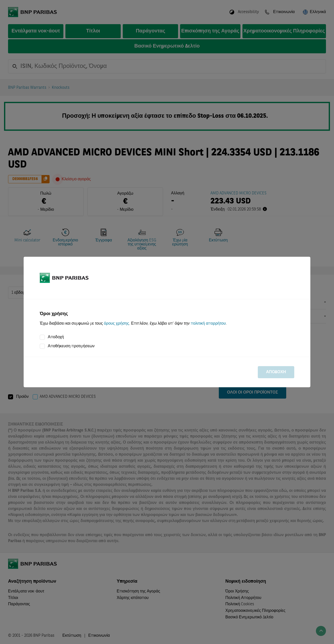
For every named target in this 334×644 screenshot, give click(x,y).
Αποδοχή (56, 337)
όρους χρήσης (116, 324)
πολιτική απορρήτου (208, 324)
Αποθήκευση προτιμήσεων (71, 346)
